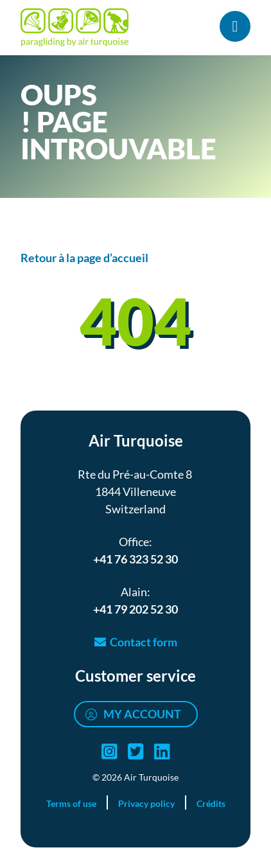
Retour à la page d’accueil (84, 258)
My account (142, 714)
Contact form (144, 642)
